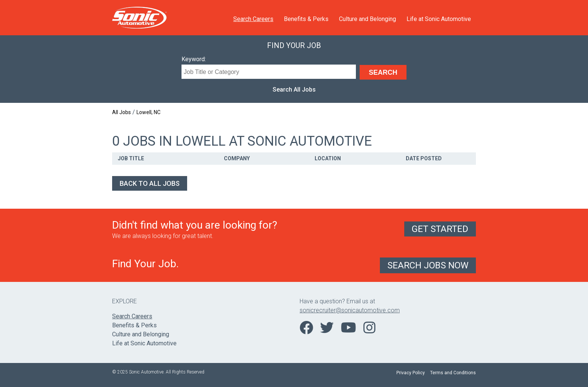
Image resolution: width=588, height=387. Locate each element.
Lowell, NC (148, 112)
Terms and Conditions (453, 373)
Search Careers (253, 19)
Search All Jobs (294, 90)
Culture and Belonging (367, 19)
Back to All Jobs (150, 183)
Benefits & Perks (306, 19)
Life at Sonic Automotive (439, 19)
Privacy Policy (411, 373)
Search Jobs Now (428, 265)
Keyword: (194, 59)
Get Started (440, 229)
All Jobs (121, 112)
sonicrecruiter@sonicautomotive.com (350, 310)
